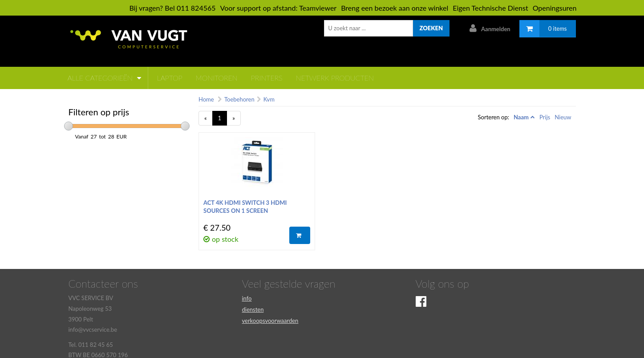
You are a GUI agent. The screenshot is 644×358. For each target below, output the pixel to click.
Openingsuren (555, 8)
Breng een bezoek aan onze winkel (395, 8)
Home (206, 99)
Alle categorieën (104, 78)
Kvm (269, 99)
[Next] (234, 118)
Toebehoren (239, 99)
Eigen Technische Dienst (490, 8)
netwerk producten (334, 78)
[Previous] (206, 118)
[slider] (69, 126)
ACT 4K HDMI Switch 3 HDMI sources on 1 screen (245, 207)
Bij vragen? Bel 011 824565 (172, 8)
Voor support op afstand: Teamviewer (279, 8)
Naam (521, 117)
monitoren (217, 78)
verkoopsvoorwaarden (270, 321)
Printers (267, 78)
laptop (170, 78)
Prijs (545, 117)
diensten (253, 309)
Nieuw (563, 117)
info (247, 298)
